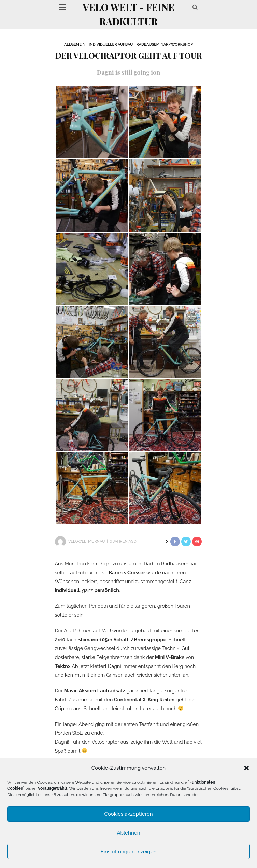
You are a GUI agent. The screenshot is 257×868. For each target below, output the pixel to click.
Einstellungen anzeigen (129, 852)
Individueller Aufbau (111, 45)
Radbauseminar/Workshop (165, 45)
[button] (246, 768)
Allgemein (75, 45)
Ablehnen (128, 833)
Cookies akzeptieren (128, 814)
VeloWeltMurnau (87, 541)
